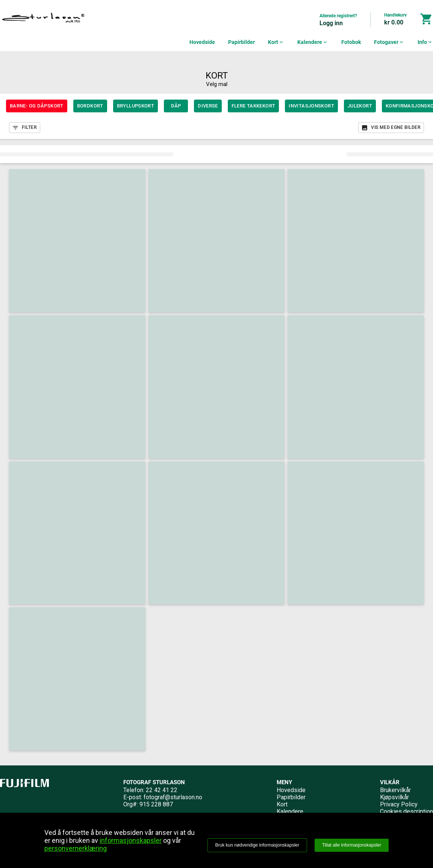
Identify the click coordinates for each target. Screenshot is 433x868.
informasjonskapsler (131, 840)
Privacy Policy (399, 804)
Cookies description (407, 811)
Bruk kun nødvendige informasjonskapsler (257, 845)
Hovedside (202, 42)
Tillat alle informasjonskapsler (352, 845)
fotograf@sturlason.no (173, 797)
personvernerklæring (76, 848)
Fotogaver (389, 42)
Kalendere (313, 42)
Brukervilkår (395, 790)
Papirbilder (241, 42)
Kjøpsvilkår (394, 797)
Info (425, 42)
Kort (276, 42)
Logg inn (331, 23)
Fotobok (351, 42)
